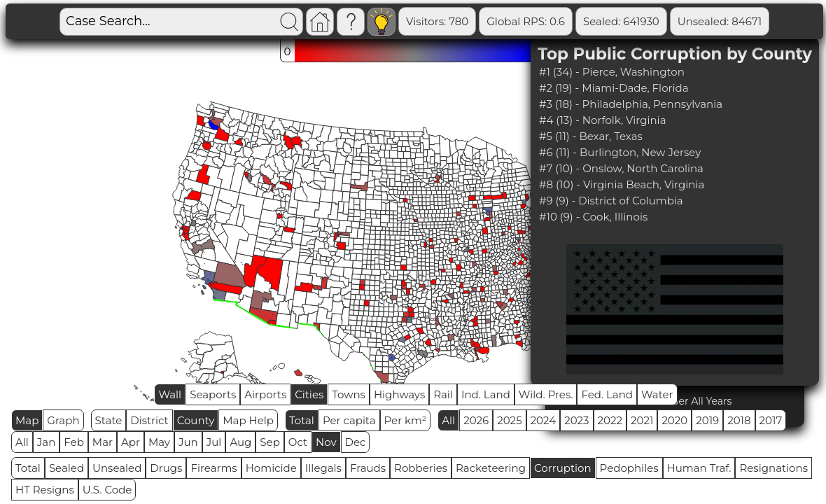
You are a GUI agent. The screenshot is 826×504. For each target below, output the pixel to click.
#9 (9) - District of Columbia (611, 201)
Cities (309, 394)
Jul (214, 442)
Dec (356, 442)
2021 (642, 420)
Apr (131, 442)
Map (27, 420)
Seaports (213, 394)
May (159, 442)
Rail (443, 394)
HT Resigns (45, 490)
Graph (63, 420)
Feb (73, 442)
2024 (544, 420)
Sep (269, 442)
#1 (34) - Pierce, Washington (612, 72)
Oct (298, 442)
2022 (610, 420)
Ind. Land (486, 394)
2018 (739, 420)
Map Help (248, 420)
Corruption (563, 468)
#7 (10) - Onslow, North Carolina (621, 168)
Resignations (773, 468)
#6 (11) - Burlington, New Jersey (620, 152)
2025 (509, 420)
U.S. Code (107, 490)
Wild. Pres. (546, 394)
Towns (349, 394)
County (196, 420)
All (448, 420)
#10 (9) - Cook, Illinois (593, 217)
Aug (240, 442)
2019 (707, 420)
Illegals (323, 468)
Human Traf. (699, 468)
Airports (265, 394)
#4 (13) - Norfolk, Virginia (602, 120)
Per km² (406, 420)
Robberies (421, 468)
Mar (103, 442)
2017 (771, 420)
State (109, 420)
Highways (399, 394)
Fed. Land (607, 394)
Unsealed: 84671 (720, 21)
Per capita (349, 420)
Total (302, 420)
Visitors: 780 (437, 21)
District (149, 420)
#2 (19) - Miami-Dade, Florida (614, 88)
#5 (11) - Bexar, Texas (591, 136)
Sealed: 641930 (621, 21)
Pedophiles (629, 468)
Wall (170, 394)
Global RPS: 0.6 (526, 21)
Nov (326, 442)
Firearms (213, 468)
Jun (188, 442)
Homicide (271, 468)
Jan (47, 442)
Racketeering (491, 468)
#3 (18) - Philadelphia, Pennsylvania (631, 104)
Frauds (368, 468)
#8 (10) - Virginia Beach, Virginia (622, 184)
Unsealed (117, 468)
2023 (576, 420)
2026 (476, 420)
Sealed (66, 468)
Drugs (166, 468)
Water (657, 394)
